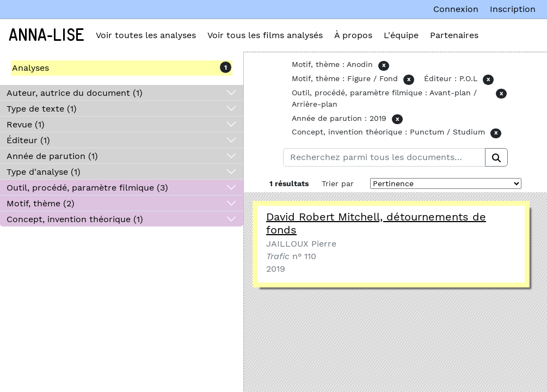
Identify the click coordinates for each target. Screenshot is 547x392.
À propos (353, 35)
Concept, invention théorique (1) (75, 219)
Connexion (456, 9)
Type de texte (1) (42, 109)
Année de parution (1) (52, 156)
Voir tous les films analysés (265, 35)
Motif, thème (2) (41, 203)
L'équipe (401, 35)
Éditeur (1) (28, 140)
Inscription (513, 9)
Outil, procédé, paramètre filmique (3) (87, 188)
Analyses (30, 68)
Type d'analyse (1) (44, 172)
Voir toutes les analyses (146, 35)
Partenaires (454, 35)
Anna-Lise (47, 35)
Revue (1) (26, 124)
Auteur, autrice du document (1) (75, 93)
